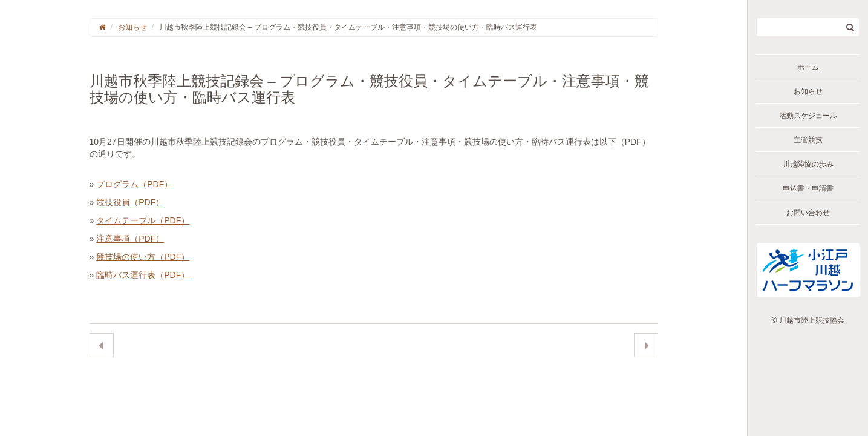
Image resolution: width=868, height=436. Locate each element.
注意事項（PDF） (130, 239)
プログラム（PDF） (134, 184)
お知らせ (808, 91)
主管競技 (808, 140)
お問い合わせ (808, 213)
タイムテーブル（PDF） (143, 220)
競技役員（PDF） (130, 202)
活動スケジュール (808, 116)
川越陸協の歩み (808, 164)
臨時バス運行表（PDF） (143, 275)
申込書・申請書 (808, 188)
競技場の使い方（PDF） (143, 257)
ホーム (808, 67)
